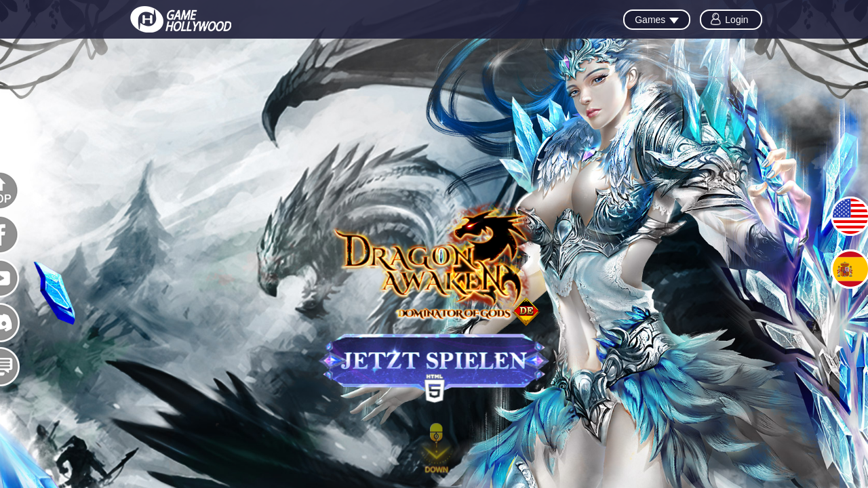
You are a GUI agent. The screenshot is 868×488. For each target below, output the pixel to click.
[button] (437, 451)
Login (736, 20)
